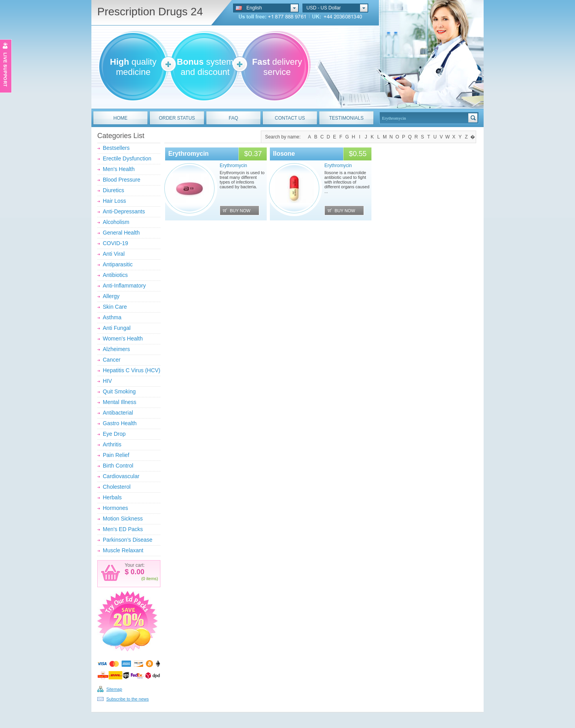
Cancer (112, 360)
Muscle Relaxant (123, 550)
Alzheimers (116, 349)
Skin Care (115, 307)
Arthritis (112, 444)
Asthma (112, 317)
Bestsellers (116, 148)
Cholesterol (117, 487)
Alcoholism (116, 222)
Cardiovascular (121, 476)
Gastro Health (120, 423)
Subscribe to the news (127, 699)
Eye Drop (114, 434)
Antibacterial (118, 413)
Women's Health (123, 339)
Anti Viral (114, 254)
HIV (107, 381)
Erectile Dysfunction (127, 158)
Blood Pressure (122, 180)
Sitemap (114, 689)
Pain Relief (116, 455)
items (151, 579)
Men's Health (119, 169)
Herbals (112, 497)
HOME (120, 118)
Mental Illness (120, 402)
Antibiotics (115, 275)
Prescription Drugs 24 (150, 12)
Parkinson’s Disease (128, 540)
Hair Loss (114, 201)
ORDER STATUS (177, 118)
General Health (121, 233)
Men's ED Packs (123, 529)
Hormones (116, 508)
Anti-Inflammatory (124, 286)
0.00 (136, 572)
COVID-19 (116, 243)
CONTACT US (290, 118)
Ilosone (284, 154)
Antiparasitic (118, 264)
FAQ (233, 118)
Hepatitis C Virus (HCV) (132, 370)
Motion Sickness (123, 519)
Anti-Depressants (124, 211)
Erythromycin (188, 154)
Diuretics (113, 190)
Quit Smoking (119, 391)
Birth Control (118, 466)
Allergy (111, 296)
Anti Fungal (117, 328)
